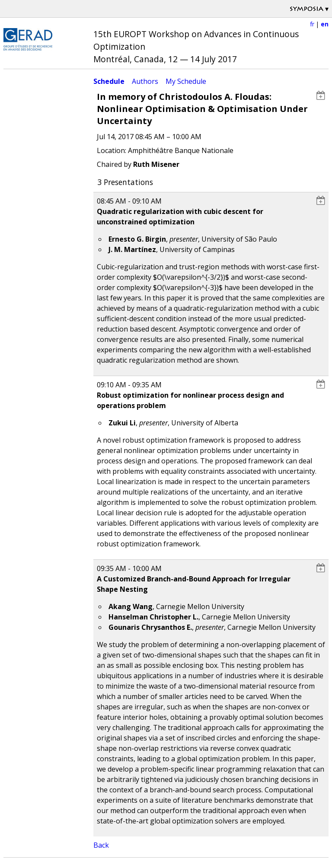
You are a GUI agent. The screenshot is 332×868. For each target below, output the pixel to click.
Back (101, 845)
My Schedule (186, 81)
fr (312, 24)
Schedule (109, 81)
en (325, 24)
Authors (145, 81)
